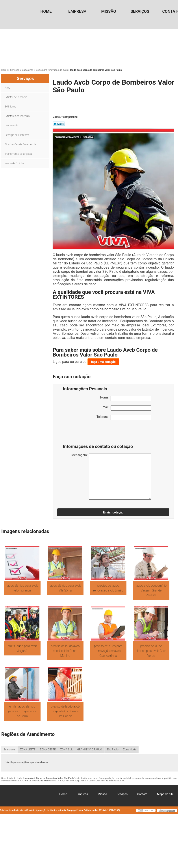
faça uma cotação (103, 362)
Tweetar (59, 124)
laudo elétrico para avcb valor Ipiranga (22, 588)
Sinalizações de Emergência (21, 144)
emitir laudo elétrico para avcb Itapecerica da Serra (22, 711)
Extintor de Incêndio (16, 97)
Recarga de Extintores (17, 135)
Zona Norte (130, 750)
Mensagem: (111, 476)
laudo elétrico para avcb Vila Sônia (65, 588)
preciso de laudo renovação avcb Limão (108, 588)
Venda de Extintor (15, 163)
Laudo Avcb (12, 126)
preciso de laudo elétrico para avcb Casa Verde (151, 651)
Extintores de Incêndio (18, 116)
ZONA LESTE (28, 750)
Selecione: (10, 750)
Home (46, 11)
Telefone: (124, 418)
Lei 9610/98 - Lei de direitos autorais (107, 781)
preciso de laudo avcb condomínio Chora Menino (65, 651)
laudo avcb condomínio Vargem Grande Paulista (151, 590)
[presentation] (91, 433)
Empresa (77, 11)
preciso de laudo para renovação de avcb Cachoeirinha (108, 651)
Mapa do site (165, 794)
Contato (142, 794)
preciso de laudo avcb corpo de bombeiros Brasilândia (65, 711)
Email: (126, 408)
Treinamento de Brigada (19, 154)
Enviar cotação (113, 512)
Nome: (125, 398)
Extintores (11, 107)
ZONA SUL (66, 750)
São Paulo (113, 750)
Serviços (140, 11)
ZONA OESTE (48, 750)
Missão (108, 11)
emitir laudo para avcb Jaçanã (22, 648)
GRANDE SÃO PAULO (90, 750)
